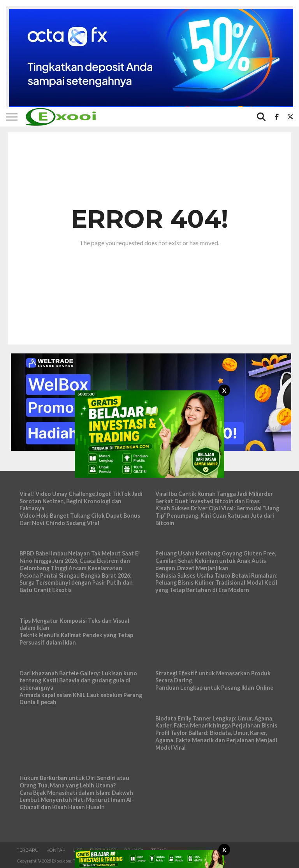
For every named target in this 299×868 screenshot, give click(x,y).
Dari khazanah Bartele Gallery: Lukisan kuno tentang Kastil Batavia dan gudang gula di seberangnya (78, 680)
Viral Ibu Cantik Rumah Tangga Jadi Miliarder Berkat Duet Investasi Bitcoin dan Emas (214, 497)
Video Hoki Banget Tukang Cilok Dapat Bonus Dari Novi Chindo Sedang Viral (80, 519)
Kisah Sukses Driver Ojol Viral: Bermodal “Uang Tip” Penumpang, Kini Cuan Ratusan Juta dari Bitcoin (217, 515)
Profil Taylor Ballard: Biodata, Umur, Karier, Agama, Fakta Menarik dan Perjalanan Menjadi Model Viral (216, 740)
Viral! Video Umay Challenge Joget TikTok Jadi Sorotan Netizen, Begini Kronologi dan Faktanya (81, 501)
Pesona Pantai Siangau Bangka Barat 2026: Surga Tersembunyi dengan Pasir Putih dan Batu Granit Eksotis (76, 583)
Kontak (56, 850)
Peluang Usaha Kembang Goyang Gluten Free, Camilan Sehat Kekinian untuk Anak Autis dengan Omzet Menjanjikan (216, 561)
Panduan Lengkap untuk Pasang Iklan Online (214, 688)
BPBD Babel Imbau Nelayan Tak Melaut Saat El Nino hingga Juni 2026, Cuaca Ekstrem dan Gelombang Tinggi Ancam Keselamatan (80, 561)
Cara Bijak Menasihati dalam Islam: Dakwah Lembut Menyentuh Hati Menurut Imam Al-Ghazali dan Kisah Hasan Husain (77, 800)
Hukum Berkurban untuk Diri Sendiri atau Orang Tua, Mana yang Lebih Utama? (74, 782)
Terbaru (28, 850)
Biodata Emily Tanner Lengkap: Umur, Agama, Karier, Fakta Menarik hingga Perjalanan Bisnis (216, 722)
